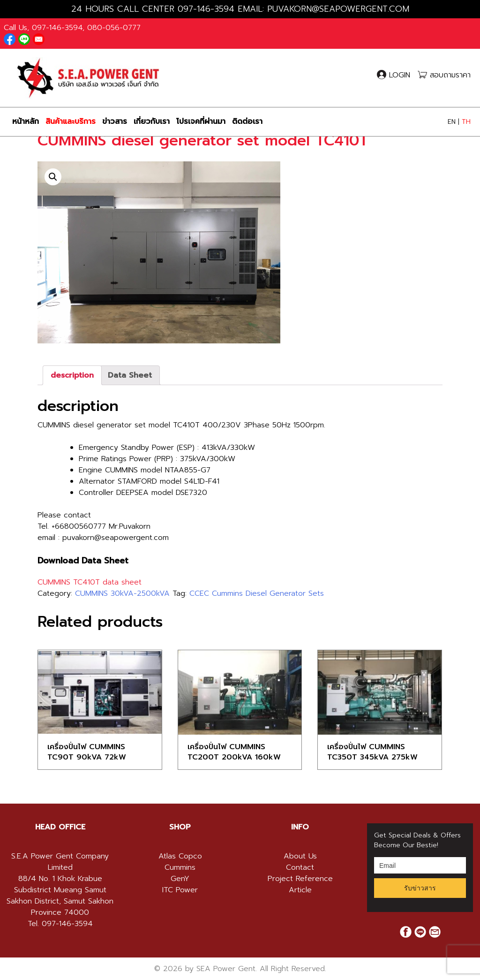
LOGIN (395, 75)
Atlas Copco (180, 856)
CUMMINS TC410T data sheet (90, 582)
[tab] (72, 375)
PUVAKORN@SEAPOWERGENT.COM (338, 9)
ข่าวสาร (115, 122)
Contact (300, 867)
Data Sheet (130, 375)
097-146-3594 (206, 9)
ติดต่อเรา (247, 122)
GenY (180, 879)
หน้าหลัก (26, 122)
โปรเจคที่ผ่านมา (201, 122)
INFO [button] (300, 827)
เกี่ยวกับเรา (152, 122)
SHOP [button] (180, 827)
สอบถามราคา (444, 75)
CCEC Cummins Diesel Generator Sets (257, 593)
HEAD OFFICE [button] (60, 827)
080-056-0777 (114, 28)
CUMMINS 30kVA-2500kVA (122, 593)
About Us (300, 856)
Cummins (180, 867)
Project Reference (300, 879)
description (72, 375)
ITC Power (180, 890)
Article (300, 890)
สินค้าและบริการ (71, 122)
